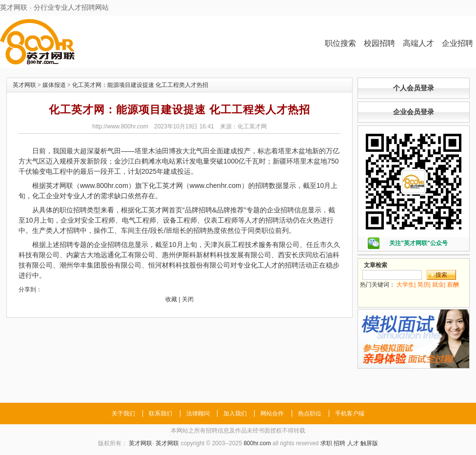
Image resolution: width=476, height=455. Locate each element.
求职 (326, 443)
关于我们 (123, 414)
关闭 (188, 299)
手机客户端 (350, 414)
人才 (353, 443)
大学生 (405, 285)
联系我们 (160, 414)
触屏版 (369, 443)
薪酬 (453, 285)
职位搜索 (340, 43)
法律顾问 (198, 414)
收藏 (171, 299)
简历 (423, 285)
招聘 (339, 443)
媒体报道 (54, 85)
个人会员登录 (414, 88)
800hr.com (257, 443)
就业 (438, 285)
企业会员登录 (414, 112)
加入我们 (235, 414)
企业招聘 (457, 43)
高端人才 (418, 43)
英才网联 (24, 85)
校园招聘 (379, 43)
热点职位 (310, 414)
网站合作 (272, 414)
